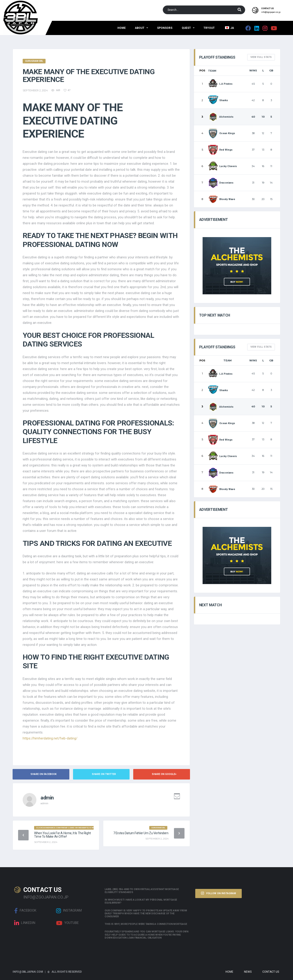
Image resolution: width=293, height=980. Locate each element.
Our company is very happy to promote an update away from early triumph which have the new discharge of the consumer (146, 914)
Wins (253, 70)
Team (212, 71)
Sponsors (165, 28)
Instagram (69, 911)
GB (271, 70)
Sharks (218, 100)
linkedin (25, 923)
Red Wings (220, 150)
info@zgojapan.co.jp (271, 12)
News (248, 972)
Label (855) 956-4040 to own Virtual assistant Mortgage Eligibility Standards (142, 891)
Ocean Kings (222, 133)
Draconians (221, 183)
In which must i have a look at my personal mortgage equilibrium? (141, 901)
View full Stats (261, 57)
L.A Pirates (220, 84)
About (140, 28)
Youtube (67, 923)
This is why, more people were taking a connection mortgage (146, 924)
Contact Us (271, 972)
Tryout (209, 28)
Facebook (25, 911)
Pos (202, 70)
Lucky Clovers (223, 166)
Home (122, 28)
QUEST (186, 28)
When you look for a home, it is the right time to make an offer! (62, 835)
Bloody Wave (222, 199)
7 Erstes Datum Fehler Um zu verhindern (141, 833)
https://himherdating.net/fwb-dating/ (50, 738)
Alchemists (221, 117)
